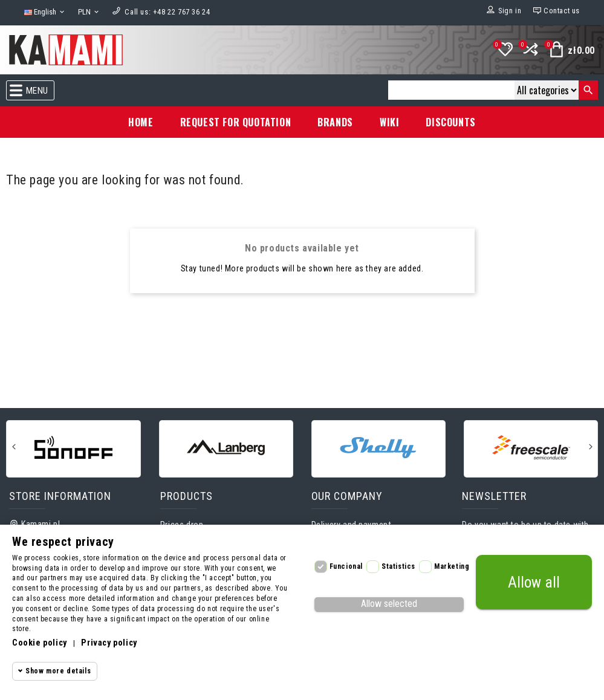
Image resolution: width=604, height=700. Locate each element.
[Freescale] (531, 448)
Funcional (346, 566)
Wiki (389, 122)
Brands (335, 122)
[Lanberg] (226, 448)
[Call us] (167, 12)
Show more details (58, 671)
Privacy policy (109, 643)
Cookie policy (40, 643)
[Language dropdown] (45, 12)
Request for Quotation (236, 122)
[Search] (451, 90)
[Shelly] (378, 448)
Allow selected (389, 604)
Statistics (398, 566)
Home (141, 122)
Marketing (452, 566)
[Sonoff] (73, 448)
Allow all (534, 582)
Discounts (450, 122)
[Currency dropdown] (89, 12)
